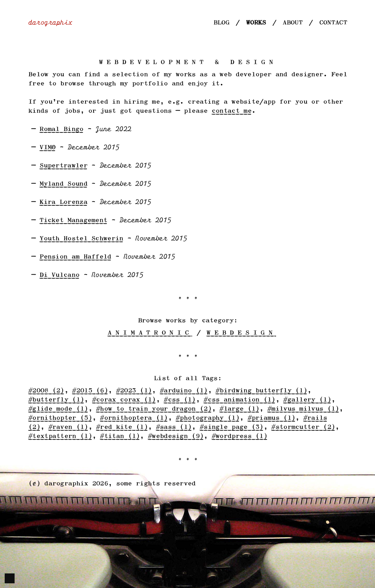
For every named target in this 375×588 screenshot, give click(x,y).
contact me (231, 111)
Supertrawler (63, 166)
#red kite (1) (122, 427)
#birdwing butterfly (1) (261, 391)
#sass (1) (174, 427)
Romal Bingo (61, 129)
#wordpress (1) (239, 436)
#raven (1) (68, 427)
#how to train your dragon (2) (154, 409)
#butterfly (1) (56, 400)
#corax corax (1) (124, 400)
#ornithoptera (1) (134, 418)
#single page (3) (231, 427)
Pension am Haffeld (75, 257)
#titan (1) (120, 436)
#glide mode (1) (58, 409)
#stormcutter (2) (303, 427)
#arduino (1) (184, 391)
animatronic (150, 333)
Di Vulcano (59, 275)
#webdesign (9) (176, 436)
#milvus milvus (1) (303, 409)
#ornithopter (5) (60, 418)
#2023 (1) (134, 391)
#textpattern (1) (60, 436)
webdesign (241, 333)
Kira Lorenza (63, 202)
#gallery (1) (307, 400)
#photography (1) (207, 418)
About (292, 23)
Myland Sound (63, 184)
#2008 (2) (46, 391)
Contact (333, 23)
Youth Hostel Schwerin (81, 239)
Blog (221, 23)
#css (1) (179, 400)
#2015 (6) (90, 391)
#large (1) (239, 409)
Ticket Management (73, 220)
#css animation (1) (239, 400)
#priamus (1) (271, 418)
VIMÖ (47, 148)
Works (256, 23)
